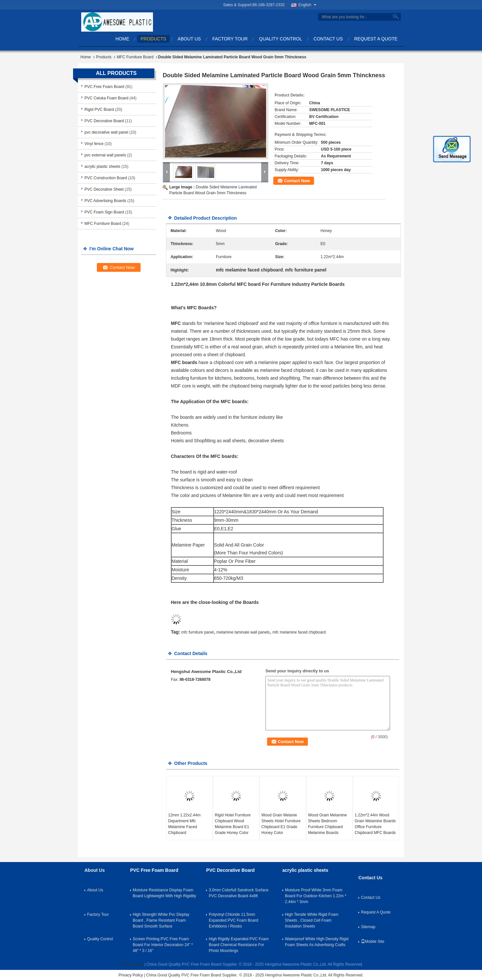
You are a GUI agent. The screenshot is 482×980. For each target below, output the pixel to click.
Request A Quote (376, 39)
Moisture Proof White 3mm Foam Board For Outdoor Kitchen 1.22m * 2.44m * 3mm (316, 896)
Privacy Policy (131, 964)
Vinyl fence (94, 144)
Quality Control (280, 39)
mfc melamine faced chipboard (299, 632)
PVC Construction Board (106, 178)
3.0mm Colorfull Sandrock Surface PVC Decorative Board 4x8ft (239, 893)
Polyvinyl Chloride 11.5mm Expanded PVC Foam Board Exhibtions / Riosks (233, 920)
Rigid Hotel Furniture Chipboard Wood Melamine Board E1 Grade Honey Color (233, 824)
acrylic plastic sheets (102, 167)
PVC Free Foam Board (104, 87)
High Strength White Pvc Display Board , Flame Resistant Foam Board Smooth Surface (161, 920)
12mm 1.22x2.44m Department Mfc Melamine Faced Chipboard (184, 824)
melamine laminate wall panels (243, 632)
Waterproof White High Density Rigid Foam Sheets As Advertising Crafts (317, 942)
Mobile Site (373, 942)
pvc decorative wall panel (106, 132)
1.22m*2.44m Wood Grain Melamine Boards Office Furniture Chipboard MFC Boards (375, 824)
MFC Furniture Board (135, 57)
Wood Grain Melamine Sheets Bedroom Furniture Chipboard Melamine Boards (328, 824)
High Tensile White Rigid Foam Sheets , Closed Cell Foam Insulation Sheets (312, 920)
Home (122, 39)
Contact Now (297, 181)
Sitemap (368, 927)
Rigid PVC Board (99, 110)
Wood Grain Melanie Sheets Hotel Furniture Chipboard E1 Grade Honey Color (281, 824)
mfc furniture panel (197, 632)
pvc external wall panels (105, 155)
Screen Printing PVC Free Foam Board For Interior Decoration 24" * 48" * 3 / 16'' (163, 945)
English (307, 5)
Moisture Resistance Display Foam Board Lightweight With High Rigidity (164, 893)
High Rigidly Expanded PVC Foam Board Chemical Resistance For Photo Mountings (239, 945)
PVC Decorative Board (104, 121)
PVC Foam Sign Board (104, 212)
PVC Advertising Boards (105, 201)
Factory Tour (230, 39)
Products (153, 39)
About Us (189, 39)
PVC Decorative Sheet (104, 189)
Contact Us (328, 39)
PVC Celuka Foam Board (106, 98)
